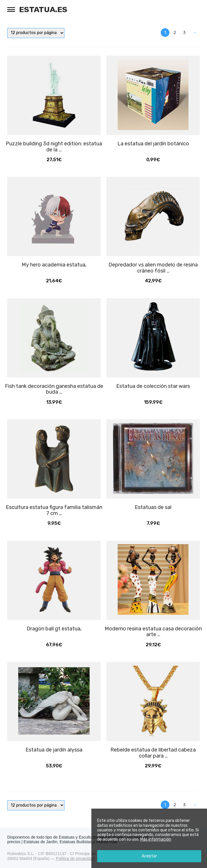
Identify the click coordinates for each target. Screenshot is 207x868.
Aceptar (149, 856)
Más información (156, 839)
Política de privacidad (75, 858)
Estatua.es (43, 10)
